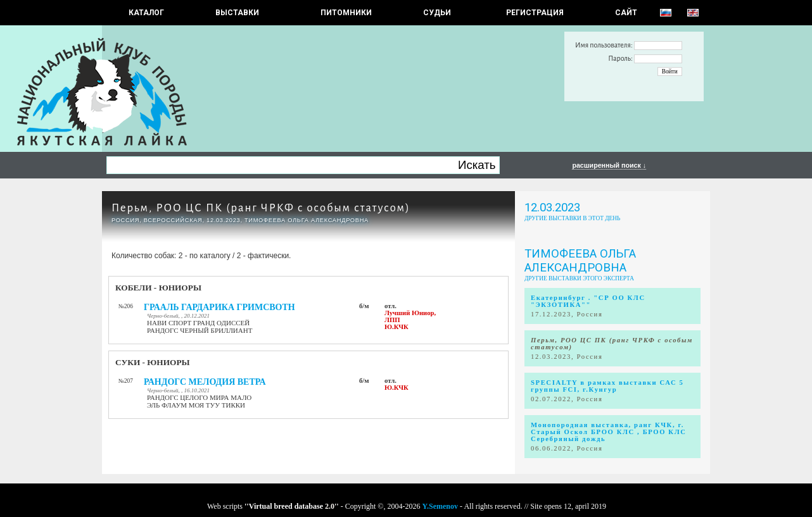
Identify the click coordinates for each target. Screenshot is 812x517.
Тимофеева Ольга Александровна (580, 261)
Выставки (237, 13)
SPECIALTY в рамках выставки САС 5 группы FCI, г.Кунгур (607, 386)
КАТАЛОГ (146, 13)
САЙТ (626, 13)
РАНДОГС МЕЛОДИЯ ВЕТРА (205, 382)
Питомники (346, 13)
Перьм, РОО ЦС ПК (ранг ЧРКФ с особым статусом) (261, 208)
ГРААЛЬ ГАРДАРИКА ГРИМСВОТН (219, 307)
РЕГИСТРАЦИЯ (535, 13)
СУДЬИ (437, 13)
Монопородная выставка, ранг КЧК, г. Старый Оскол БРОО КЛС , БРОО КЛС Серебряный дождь (609, 432)
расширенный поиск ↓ (609, 165)
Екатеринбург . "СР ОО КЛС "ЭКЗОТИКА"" (588, 301)
